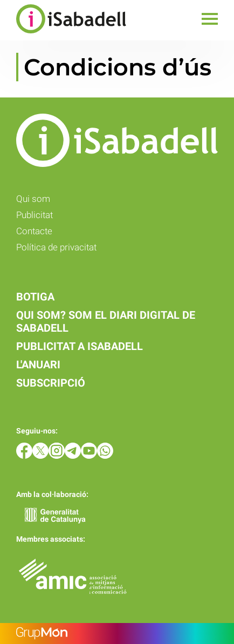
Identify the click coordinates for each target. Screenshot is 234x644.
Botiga (35, 297)
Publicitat (35, 215)
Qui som (33, 199)
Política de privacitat (56, 247)
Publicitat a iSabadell (80, 346)
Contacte (34, 231)
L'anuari (38, 365)
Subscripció (51, 383)
